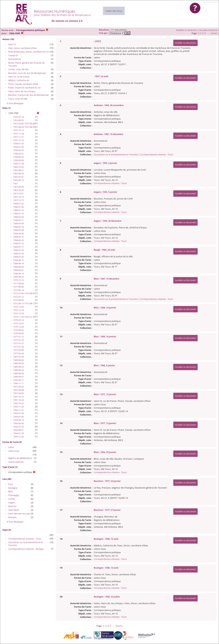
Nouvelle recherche (208, 30)
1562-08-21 (18, 170)
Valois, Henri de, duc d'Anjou (22, 91)
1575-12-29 (18, 327)
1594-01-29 (18, 433)
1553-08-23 (18, 120)
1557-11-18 (18, 134)
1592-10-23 (18, 403)
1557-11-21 (18, 137)
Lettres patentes (16, 462)
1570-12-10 (18, 280)
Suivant (214, 33)
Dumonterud (14, 59)
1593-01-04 (18, 413)
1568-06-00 (18, 234)
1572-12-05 (18, 307)
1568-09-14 (18, 274)
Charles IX (13, 56)
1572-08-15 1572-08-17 (24, 304)
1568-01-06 (18, 207)
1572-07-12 (18, 297)
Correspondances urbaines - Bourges (26, 549)
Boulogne (13, 488)
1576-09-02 (18, 330)
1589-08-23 (18, 367)
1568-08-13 (18, 260)
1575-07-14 (18, 320)
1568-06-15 (18, 237)
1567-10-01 (18, 194)
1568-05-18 (18, 227)
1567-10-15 (18, 197)
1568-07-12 (18, 243)
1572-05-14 (18, 290)
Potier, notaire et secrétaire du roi (24, 88)
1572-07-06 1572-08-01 (24, 293)
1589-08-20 (18, 363)
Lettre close (14, 451)
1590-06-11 (18, 380)
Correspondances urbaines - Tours (25, 539)
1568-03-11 (18, 220)
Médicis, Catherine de (18, 80)
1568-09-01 (18, 270)
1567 (15, 184)
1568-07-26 (18, 257)
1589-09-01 (18, 377)
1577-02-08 (18, 350)
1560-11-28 (18, 164)
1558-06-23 (18, 157)
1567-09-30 (18, 190)
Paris (11, 484)
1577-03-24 (18, 353)
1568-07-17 (18, 247)
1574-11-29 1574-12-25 (24, 317)
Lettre (11, 447)
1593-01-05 (18, 417)
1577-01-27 (18, 343)
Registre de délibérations (20, 458)
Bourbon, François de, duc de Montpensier (29, 95)
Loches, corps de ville (18, 69)
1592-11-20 (18, 407)
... (208, 33)
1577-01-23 (18, 340)
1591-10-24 (18, 400)
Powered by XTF (211, 2)
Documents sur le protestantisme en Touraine (116, 155)
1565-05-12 (18, 180)
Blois (11, 492)
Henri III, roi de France (19, 77)
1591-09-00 (18, 393)
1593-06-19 (18, 420)
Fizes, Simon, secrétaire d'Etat (22, 48)
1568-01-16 (18, 214)
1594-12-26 (18, 437)
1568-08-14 (18, 264)
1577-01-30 (18, 347)
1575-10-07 (18, 324)
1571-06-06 (18, 284)
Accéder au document (185, 43)
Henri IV (12, 44)
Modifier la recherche (186, 30)
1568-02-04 (18, 217)
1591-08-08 (18, 390)
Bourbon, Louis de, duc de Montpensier (27, 73)
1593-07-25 (18, 427)
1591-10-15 (18, 397)
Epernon (12, 506)
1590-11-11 (18, 383)
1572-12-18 (18, 310)
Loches (12, 499)
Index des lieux (114, 11)
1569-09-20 (18, 277)
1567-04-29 (18, 187)
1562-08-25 (18, 174)
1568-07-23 (18, 250)
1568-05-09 (18, 223)
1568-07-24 (18, 254)
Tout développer (15, 103)
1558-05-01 (18, 154)
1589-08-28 (18, 373)
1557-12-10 (18, 140)
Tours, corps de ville (18, 99)
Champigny (14, 495)
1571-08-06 (18, 287)
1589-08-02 (18, 360)
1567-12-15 (18, 200)
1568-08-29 (18, 267)
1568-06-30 (18, 240)
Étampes (12, 517)
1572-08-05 (18, 300)
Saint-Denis (14, 510)
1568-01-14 (18, 210)
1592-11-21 (18, 410)
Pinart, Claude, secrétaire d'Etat (23, 84)
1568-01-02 (18, 204)
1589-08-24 (18, 370)
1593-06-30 (18, 423)
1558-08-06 (18, 160)
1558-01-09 (18, 147)
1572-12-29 (18, 313)
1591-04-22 (18, 387)
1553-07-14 (18, 117)
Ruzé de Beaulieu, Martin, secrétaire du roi (28, 52)
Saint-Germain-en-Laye (19, 514)
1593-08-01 (18, 430)
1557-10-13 (18, 130)
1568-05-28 (18, 230)
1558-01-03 (18, 144)
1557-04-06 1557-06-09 (24, 124)
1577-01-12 (18, 337)
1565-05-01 (18, 177)
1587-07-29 (18, 357)
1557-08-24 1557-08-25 (24, 127)
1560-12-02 (18, 167)
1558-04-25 (18, 150)
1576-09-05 (18, 333)
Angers (12, 503)
